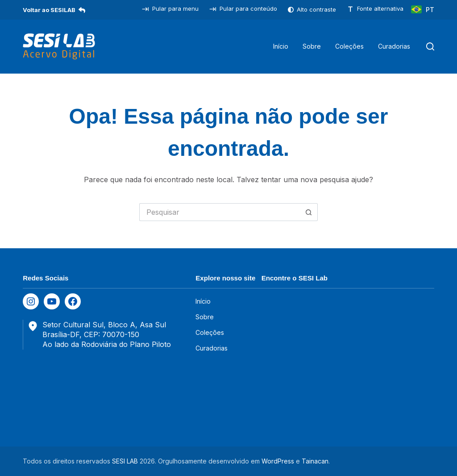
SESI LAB (125, 461)
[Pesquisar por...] (220, 212)
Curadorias (394, 46)
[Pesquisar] (430, 46)
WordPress (278, 461)
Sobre (312, 46)
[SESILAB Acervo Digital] (59, 46)
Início (281, 46)
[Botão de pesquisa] (309, 212)
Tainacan (315, 461)
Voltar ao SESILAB (54, 10)
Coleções (349, 46)
